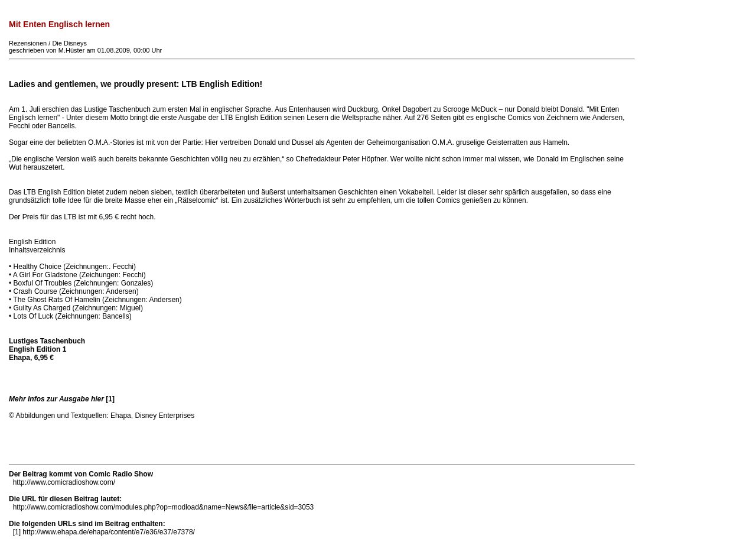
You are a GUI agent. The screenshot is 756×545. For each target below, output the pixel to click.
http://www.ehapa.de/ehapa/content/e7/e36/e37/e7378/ (109, 532)
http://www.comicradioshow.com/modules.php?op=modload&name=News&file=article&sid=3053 (164, 507)
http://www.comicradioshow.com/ (64, 482)
